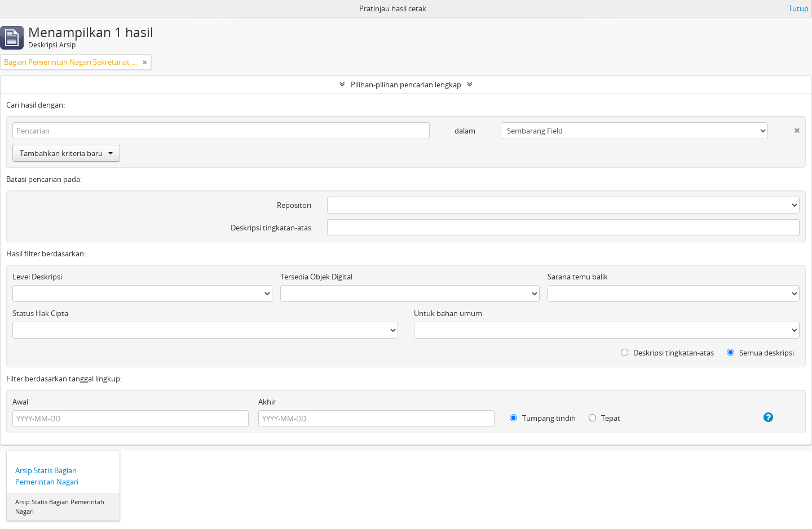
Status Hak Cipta (40, 313)
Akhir (267, 402)
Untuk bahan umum (448, 313)
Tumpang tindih (543, 418)
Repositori (294, 205)
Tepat (604, 418)
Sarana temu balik (578, 277)
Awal (20, 402)
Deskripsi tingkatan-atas (271, 228)
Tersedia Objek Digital (316, 277)
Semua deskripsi (760, 353)
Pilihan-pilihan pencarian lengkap (406, 85)
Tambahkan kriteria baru (66, 153)
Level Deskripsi (37, 277)
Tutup (798, 8)
